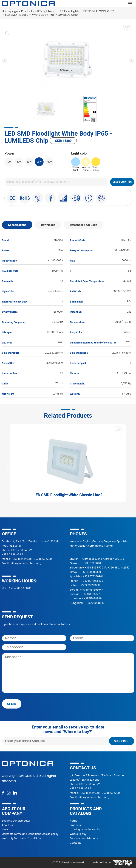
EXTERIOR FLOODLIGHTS (99, 11)
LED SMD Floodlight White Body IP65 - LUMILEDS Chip (42, 15)
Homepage (10, 11)
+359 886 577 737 (95, 568)
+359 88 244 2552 (118, 568)
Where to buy (78, 834)
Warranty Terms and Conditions (22, 838)
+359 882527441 (21, 559)
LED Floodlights (69, 11)
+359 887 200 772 (113, 559)
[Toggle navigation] (130, 4)
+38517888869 (93, 599)
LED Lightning (46, 11)
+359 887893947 (93, 590)
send (12, 704)
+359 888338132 (90, 585)
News (5, 830)
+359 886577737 (92, 594)
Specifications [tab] (17, 225)
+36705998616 (95, 603)
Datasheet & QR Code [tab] (84, 225)
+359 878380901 (93, 576)
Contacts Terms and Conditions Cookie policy (30, 834)
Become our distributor (16, 821)
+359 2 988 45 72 (21, 550)
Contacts (76, 843)
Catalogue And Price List (85, 830)
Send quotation (122, 182)
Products (27, 11)
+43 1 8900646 (92, 563)
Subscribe (122, 741)
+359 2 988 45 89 (13, 555)
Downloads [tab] (48, 225)
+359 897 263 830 (92, 581)
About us (7, 825)
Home (74, 821)
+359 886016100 (42, 559)
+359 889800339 (90, 572)
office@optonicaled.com (25, 563)
